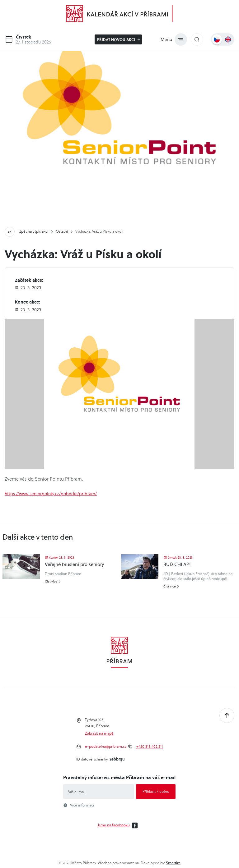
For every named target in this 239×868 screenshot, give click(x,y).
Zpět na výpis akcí (34, 231)
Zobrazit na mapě (99, 733)
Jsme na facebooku (119, 825)
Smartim (173, 863)
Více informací (82, 805)
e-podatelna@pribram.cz (106, 747)
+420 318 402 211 (150, 747)
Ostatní (62, 231)
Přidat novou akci (119, 39)
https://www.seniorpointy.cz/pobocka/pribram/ (51, 494)
